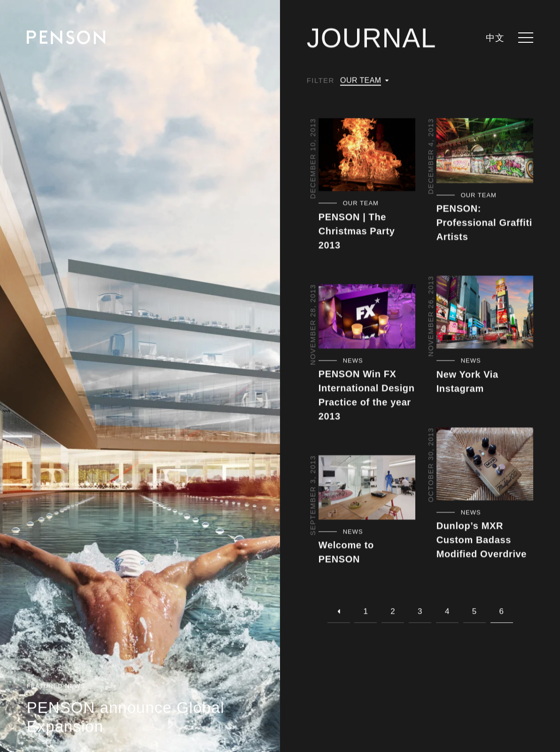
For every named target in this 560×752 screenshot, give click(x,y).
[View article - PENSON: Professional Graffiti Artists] (485, 151)
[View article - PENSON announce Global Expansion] (140, 376)
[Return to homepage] (66, 37)
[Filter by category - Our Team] (367, 204)
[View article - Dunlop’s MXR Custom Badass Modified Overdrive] (485, 465)
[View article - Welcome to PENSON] (367, 488)
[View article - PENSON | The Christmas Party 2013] (367, 155)
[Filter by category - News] (367, 361)
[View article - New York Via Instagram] (485, 313)
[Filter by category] (364, 81)
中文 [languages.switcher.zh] (495, 38)
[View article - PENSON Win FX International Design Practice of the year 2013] (367, 317)
